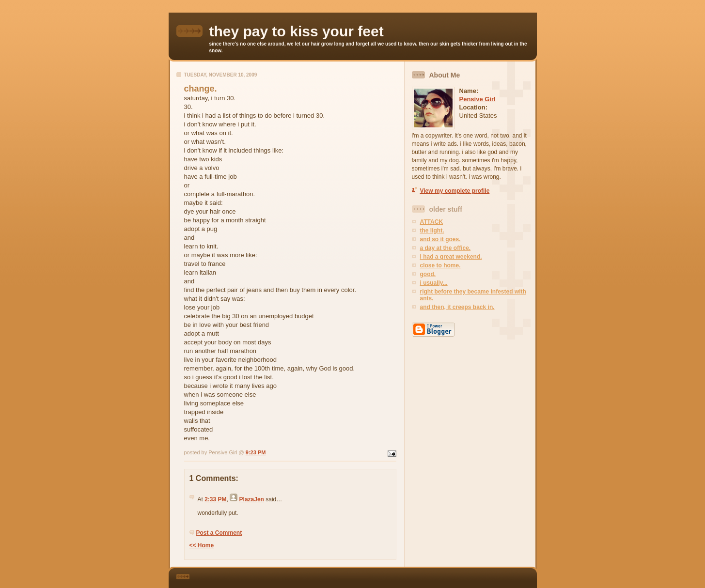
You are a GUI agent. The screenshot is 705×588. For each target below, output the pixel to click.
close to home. (440, 265)
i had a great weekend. (451, 257)
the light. (432, 231)
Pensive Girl (478, 99)
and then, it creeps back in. (457, 307)
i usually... (434, 283)
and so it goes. (440, 239)
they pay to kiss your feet (297, 31)
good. (428, 274)
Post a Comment (219, 533)
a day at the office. (446, 248)
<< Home (202, 545)
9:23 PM (256, 452)
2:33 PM (215, 499)
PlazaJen (252, 499)
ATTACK (432, 222)
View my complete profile (455, 191)
